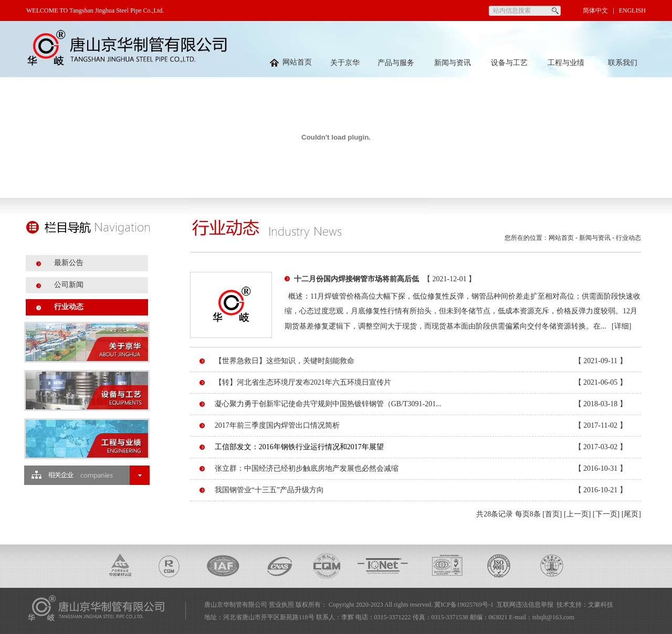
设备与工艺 (509, 63)
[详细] (621, 326)
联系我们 (623, 63)
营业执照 (281, 605)
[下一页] (606, 514)
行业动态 (69, 307)
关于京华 (345, 63)
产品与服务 (396, 63)
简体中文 (595, 10)
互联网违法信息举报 (525, 605)
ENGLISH (632, 10)
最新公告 (69, 263)
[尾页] (631, 514)
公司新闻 (69, 285)
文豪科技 (601, 605)
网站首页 (291, 62)
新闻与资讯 (453, 63)
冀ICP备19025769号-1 (464, 605)
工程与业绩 (566, 63)
